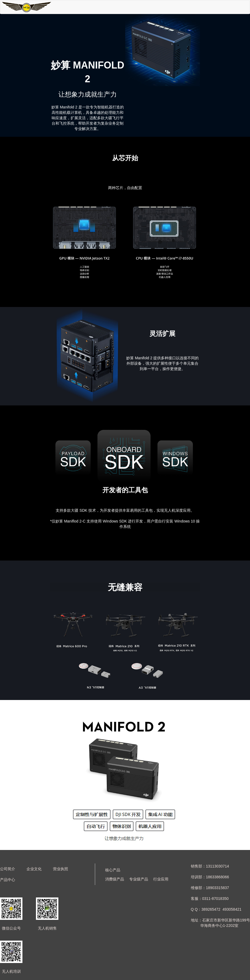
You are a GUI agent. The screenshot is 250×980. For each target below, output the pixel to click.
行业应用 (161, 879)
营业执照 (61, 869)
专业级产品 (139, 879)
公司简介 (8, 869)
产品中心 (8, 880)
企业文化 (34, 869)
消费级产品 (115, 879)
